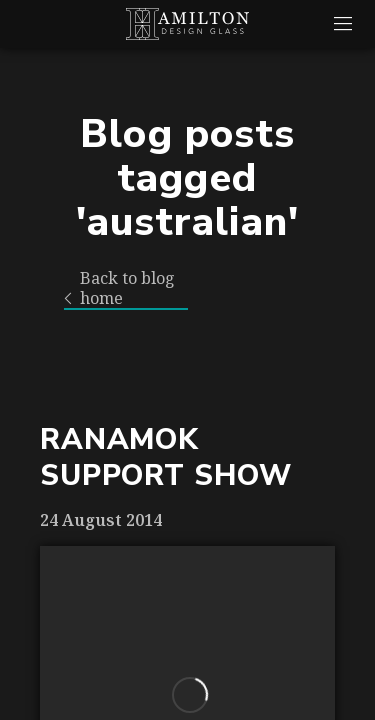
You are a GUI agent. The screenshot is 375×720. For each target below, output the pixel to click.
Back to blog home (119, 288)
